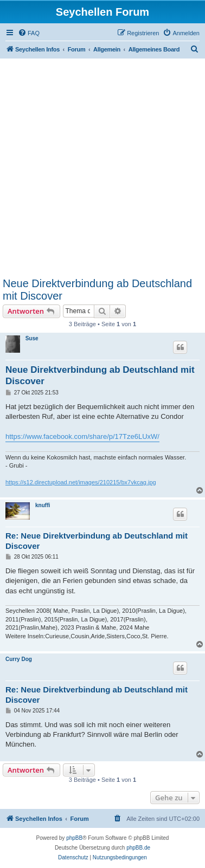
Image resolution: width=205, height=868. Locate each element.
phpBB (74, 838)
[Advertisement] (102, 170)
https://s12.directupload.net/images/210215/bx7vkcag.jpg (81, 482)
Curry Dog (19, 659)
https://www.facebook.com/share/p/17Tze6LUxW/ (82, 436)
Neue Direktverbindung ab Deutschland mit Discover (97, 290)
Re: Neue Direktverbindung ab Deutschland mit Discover (97, 541)
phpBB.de (138, 848)
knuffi (43, 505)
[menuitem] (29, 33)
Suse (32, 338)
